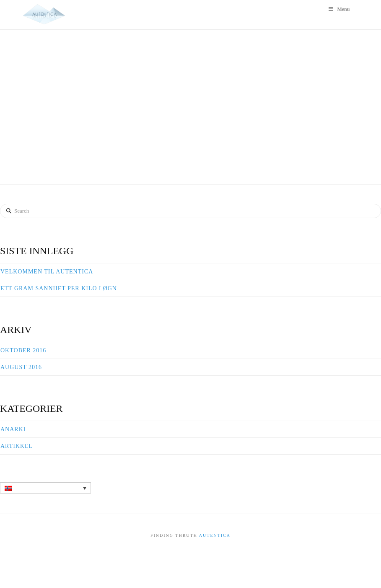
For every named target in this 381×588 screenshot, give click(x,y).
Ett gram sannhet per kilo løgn (59, 288)
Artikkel (17, 446)
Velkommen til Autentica (47, 272)
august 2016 (21, 367)
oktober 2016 (23, 350)
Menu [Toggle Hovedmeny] (339, 9)
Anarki (13, 429)
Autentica (215, 535)
